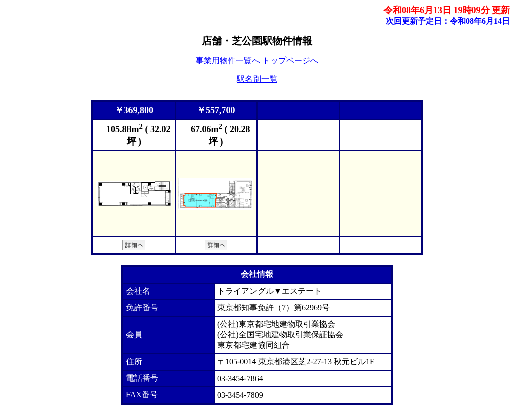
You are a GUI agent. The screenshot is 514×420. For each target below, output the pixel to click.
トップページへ (290, 60)
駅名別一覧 (257, 79)
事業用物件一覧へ (228, 60)
